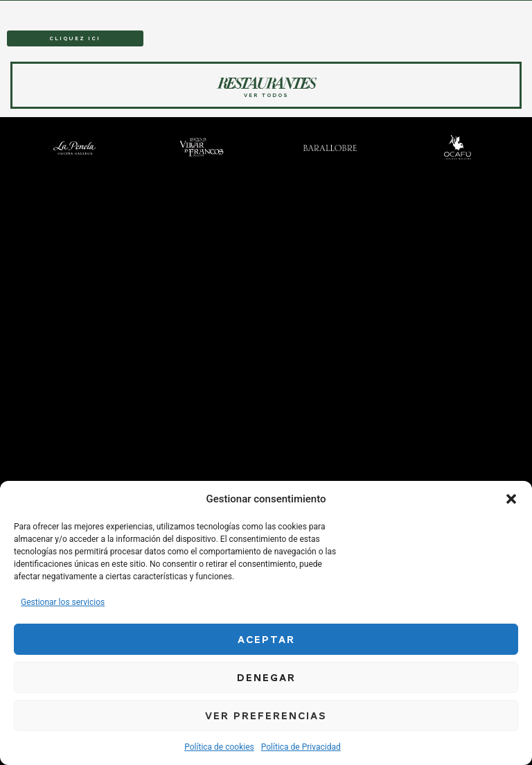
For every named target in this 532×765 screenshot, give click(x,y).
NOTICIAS (372, 9)
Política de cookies (219, 747)
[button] (511, 499)
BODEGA (213, 9)
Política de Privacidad (301, 747)
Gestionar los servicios (63, 602)
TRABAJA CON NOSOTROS (422, 9)
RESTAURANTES (148, 9)
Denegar (266, 678)
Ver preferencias (266, 716)
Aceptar (266, 640)
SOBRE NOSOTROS (332, 9)
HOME (116, 9)
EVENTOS (185, 9)
